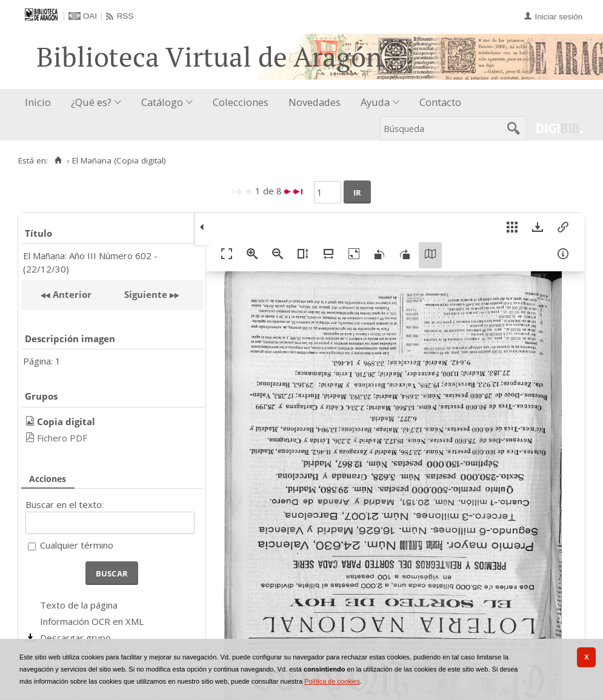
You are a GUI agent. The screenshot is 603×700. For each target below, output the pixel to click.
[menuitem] (41, 103)
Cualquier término (77, 545)
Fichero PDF (62, 438)
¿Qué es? (91, 102)
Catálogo (162, 102)
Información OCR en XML (92, 621)
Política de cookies (332, 681)
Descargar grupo (75, 638)
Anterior (71, 294)
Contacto (440, 102)
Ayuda (375, 102)
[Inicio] (58, 160)
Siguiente (146, 294)
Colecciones (241, 102)
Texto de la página (79, 605)
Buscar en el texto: (65, 504)
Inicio (38, 102)
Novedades (315, 102)
